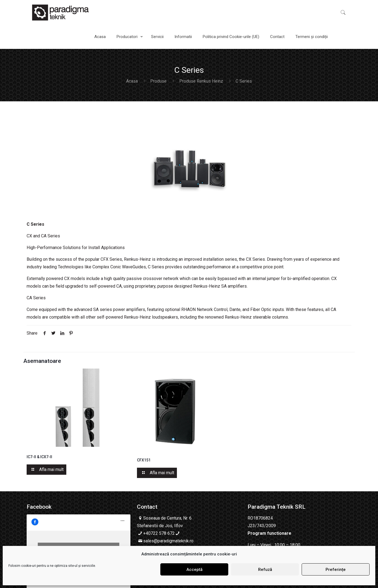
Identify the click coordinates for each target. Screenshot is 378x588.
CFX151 (144, 460)
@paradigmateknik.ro (174, 541)
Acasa (132, 81)
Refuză (265, 570)
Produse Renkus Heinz (201, 81)
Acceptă (194, 570)
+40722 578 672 (159, 533)
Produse (158, 81)
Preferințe (336, 570)
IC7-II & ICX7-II (39, 457)
